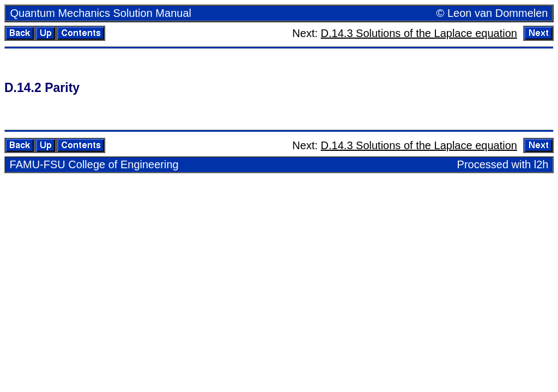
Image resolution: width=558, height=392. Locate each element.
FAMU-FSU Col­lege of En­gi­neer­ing (94, 164)
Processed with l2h (503, 164)
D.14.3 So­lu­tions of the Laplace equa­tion (419, 33)
